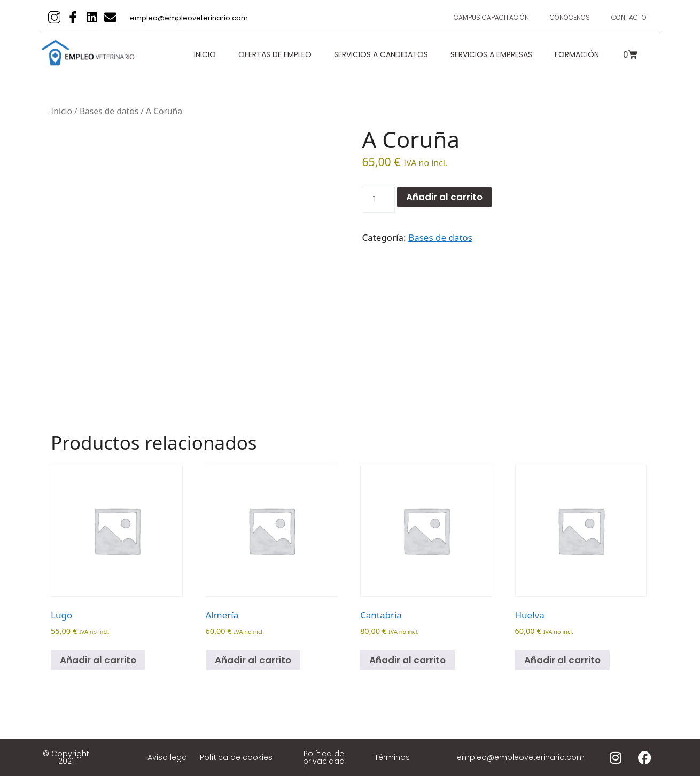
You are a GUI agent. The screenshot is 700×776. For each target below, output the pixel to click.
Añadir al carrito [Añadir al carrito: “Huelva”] (562, 660)
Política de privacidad (324, 757)
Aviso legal (168, 757)
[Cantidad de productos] (378, 200)
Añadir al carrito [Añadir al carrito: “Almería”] (253, 660)
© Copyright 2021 (66, 757)
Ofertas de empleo (275, 54)
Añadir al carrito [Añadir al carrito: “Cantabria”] (407, 660)
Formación (577, 54)
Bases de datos (109, 111)
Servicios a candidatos (381, 54)
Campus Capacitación (491, 17)
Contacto (629, 17)
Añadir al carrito (444, 197)
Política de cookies (236, 757)
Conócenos (570, 17)
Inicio (205, 54)
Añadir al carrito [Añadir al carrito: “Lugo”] (98, 660)
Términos (392, 757)
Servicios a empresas (491, 54)
